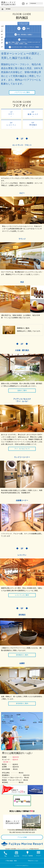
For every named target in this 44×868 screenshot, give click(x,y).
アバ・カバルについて (22, 449)
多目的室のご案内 (22, 703)
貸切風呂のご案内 (22, 655)
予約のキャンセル (33, 861)
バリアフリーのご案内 (22, 92)
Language (33, 3)
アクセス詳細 (22, 837)
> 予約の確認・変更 (11, 861)
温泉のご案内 (22, 390)
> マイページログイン (22, 866)
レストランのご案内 (22, 595)
